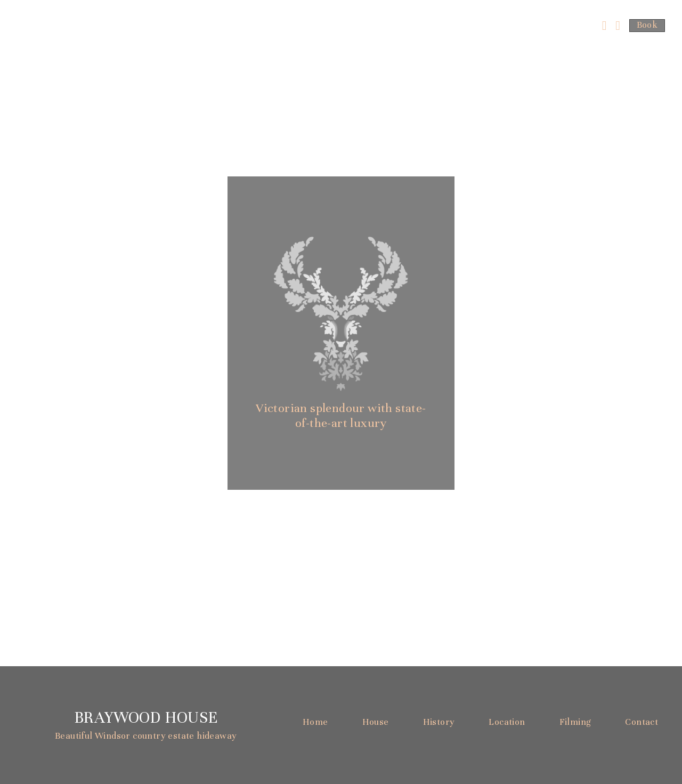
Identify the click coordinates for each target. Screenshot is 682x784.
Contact (642, 722)
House (376, 722)
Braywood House (146, 718)
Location (507, 722)
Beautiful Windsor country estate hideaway (146, 736)
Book (647, 25)
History (439, 722)
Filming (575, 722)
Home (315, 722)
